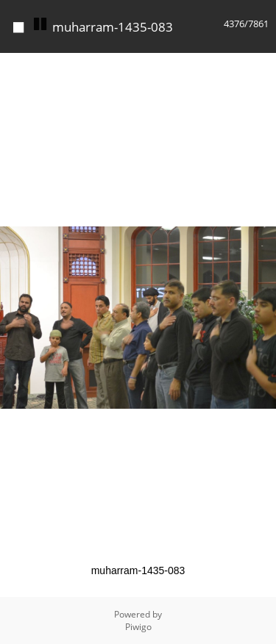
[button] (263, 66)
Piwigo (138, 627)
